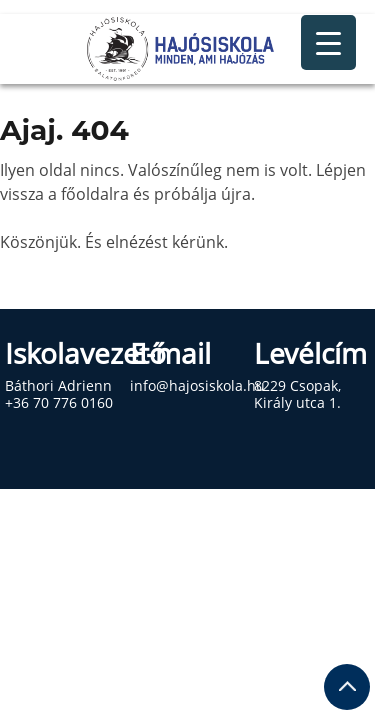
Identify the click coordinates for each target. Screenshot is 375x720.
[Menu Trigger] (328, 42)
